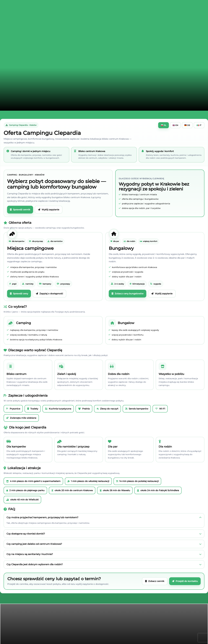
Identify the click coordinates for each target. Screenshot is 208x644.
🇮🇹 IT (199, 125)
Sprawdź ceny (19, 294)
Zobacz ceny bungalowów (128, 294)
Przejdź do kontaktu (185, 581)
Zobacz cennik (155, 581)
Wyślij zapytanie (49, 210)
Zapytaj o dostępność (49, 294)
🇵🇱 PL (164, 125)
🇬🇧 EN (175, 125)
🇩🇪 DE (187, 125)
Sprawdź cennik (20, 210)
